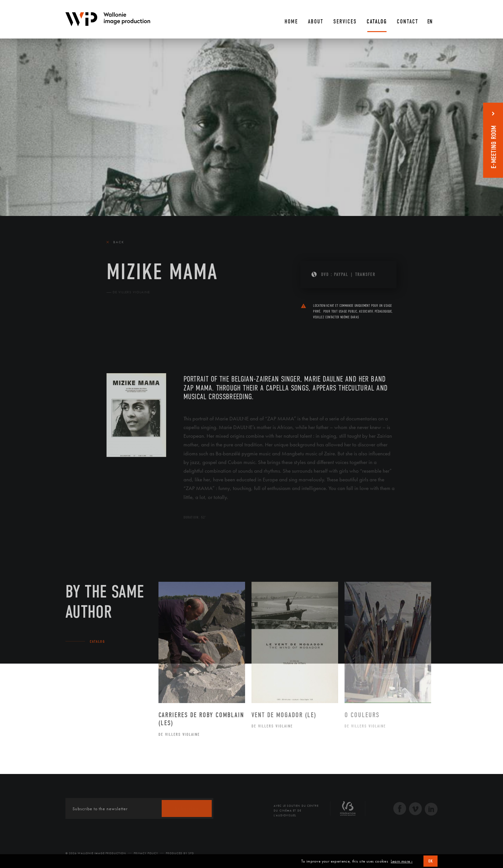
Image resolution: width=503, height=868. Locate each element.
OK (431, 861)
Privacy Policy (146, 853)
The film (118, 335)
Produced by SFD (180, 853)
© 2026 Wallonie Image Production (96, 853)
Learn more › (402, 861)
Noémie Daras (350, 317)
